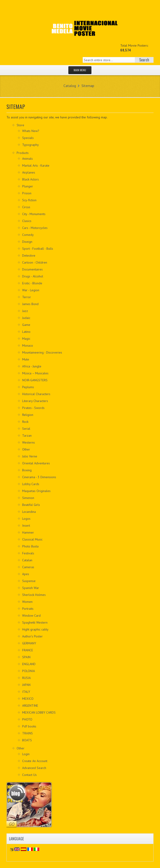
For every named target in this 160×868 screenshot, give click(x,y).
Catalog (70, 86)
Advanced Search (34, 768)
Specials (28, 138)
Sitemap (88, 86)
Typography (30, 145)
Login (26, 754)
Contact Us (29, 775)
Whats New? (31, 131)
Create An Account (35, 761)
